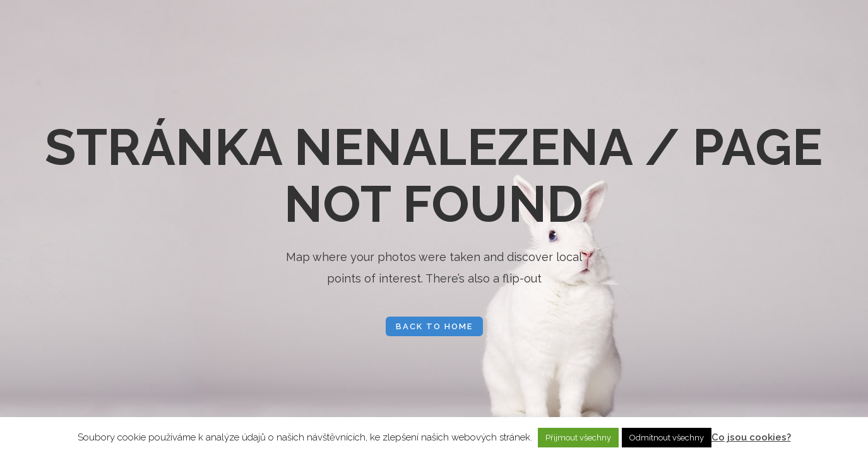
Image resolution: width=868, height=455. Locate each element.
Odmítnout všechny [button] (667, 438)
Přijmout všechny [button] (578, 438)
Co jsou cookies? (751, 437)
